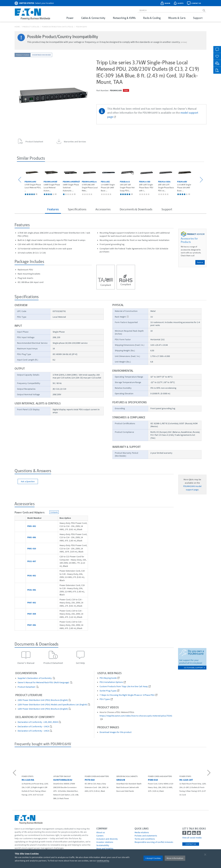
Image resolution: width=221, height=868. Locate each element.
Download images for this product (116, 732)
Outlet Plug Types (108, 691)
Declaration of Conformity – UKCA (33, 727)
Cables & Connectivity (93, 18)
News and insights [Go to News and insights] (105, 849)
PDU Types (105, 699)
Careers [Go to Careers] (100, 836)
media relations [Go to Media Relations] (142, 832)
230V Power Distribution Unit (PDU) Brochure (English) (43, 700)
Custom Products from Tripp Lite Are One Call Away (124, 686)
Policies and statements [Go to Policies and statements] (146, 836)
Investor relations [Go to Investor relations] (105, 842)
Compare (54, 512)
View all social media (192, 838)
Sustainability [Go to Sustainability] (103, 845)
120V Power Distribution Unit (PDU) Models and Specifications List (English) (52, 705)
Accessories (103, 209)
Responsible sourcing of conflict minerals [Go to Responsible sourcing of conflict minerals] (154, 842)
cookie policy (103, 861)
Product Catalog (31, 27)
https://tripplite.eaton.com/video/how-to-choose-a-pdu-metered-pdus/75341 (136, 716)
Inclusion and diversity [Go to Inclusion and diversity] (107, 839)
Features (53, 209)
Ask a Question (28, 481)
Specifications (77, 209)
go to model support (194, 668)
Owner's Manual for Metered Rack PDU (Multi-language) (44, 682)
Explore (200, 262)
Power (70, 18)
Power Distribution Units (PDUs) (58, 27)
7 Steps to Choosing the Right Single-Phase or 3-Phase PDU (127, 695)
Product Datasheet (27, 687)
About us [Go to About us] (101, 832)
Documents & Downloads (136, 209)
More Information (175, 858)
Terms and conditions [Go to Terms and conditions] (145, 839)
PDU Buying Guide (108, 678)
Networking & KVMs (124, 18)
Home (17, 27)
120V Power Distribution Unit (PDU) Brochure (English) (43, 709)
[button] (20, 180)
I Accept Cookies (153, 858)
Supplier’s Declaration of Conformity (35, 678)
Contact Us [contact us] (191, 844)
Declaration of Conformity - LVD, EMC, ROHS (38, 722)
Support (198, 18)
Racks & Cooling (152, 18)
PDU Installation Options (111, 682)
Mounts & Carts (177, 18)
